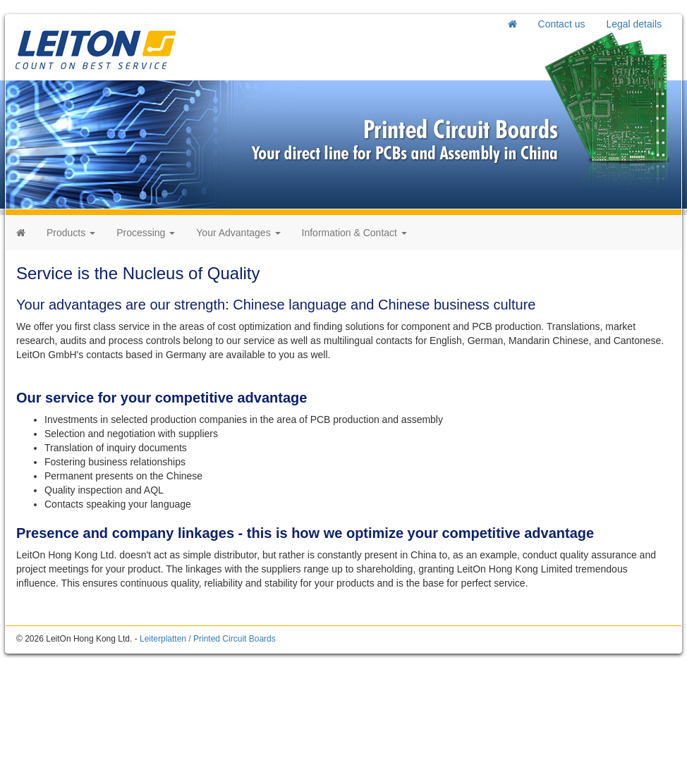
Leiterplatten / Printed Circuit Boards (208, 639)
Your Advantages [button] (238, 233)
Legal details (634, 24)
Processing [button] (146, 233)
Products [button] (71, 233)
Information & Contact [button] (354, 233)
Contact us (562, 24)
